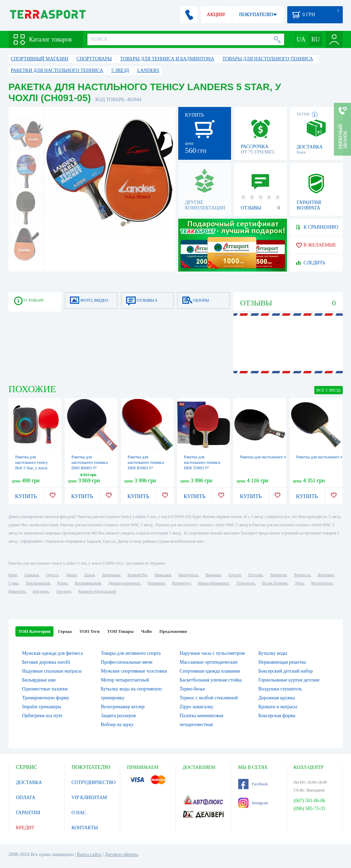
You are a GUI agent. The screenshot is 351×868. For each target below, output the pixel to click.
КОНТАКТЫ (85, 828)
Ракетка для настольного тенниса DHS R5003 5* (146, 462)
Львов (89, 575)
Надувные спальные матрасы (52, 671)
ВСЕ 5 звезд (328, 390)
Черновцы (156, 583)
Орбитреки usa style (43, 716)
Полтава (256, 575)
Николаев (163, 575)
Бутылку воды (273, 653)
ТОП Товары (120, 631)
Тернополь (245, 583)
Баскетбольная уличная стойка (211, 680)
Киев (13, 575)
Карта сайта (89, 854)
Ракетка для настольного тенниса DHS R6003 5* (90, 462)
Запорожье (111, 575)
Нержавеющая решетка (282, 662)
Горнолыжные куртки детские (289, 680)
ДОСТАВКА (29, 782)
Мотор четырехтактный (125, 680)
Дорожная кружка (277, 698)
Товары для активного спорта (131, 653)
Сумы (14, 583)
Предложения (173, 631)
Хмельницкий (38, 583)
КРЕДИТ (25, 828)
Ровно (62, 583)
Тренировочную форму (46, 698)
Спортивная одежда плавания (210, 671)
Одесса (52, 575)
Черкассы (302, 575)
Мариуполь (188, 575)
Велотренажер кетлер (123, 707)
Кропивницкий (88, 583)
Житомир (326, 575)
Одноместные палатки (45, 689)
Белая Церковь (275, 583)
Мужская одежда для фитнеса (53, 653)
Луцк (299, 583)
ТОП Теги (89, 631)
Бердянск (41, 591)
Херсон (235, 575)
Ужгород (64, 591)
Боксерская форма (277, 716)
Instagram (253, 803)
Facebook (253, 784)
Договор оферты (121, 854)
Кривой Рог (137, 575)
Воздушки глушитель (280, 689)
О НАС (79, 813)
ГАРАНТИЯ (28, 813)
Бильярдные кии (39, 680)
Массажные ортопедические (209, 662)
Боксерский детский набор (286, 671)
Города (65, 631)
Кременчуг (181, 583)
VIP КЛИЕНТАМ (89, 798)
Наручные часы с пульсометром (212, 653)
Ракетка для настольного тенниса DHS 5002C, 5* (283, 457)
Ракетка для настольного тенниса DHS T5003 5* (202, 462)
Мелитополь (322, 583)
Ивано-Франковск (213, 583)
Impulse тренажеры (42, 707)
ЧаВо (147, 631)
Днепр (71, 575)
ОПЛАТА (26, 798)
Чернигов (278, 575)
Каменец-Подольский (97, 591)
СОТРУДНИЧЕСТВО (94, 782)
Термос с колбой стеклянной (209, 698)
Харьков (32, 575)
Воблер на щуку (117, 725)
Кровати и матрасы (278, 707)
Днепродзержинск (124, 583)
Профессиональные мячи (126, 662)
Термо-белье (192, 689)
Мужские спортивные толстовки (134, 671)
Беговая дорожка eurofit (46, 662)
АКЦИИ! (216, 15)
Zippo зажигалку (197, 707)
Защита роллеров (118, 716)
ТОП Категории (35, 631)
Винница (213, 575)
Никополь (17, 591)
